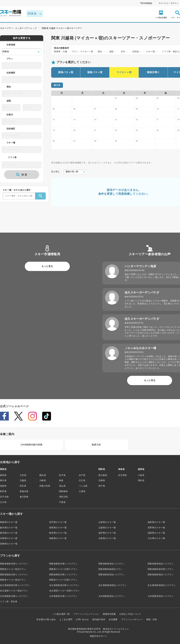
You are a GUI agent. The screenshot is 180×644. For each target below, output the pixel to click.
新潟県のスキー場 (9, 533)
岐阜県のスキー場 (58, 533)
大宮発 (23, 475)
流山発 (62, 486)
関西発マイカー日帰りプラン (63, 580)
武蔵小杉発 (45, 486)
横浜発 (43, 475)
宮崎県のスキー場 (9, 544)
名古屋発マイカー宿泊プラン (14, 591)
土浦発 (82, 491)
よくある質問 (66, 619)
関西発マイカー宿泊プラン (13, 580)
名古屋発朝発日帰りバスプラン (15, 585)
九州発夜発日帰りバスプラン (63, 596)
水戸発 (82, 475)
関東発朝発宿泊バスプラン (111, 564)
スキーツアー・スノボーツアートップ (18, 28)
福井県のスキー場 (107, 533)
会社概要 (113, 619)
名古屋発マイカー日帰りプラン (64, 591)
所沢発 (23, 486)
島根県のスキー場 (58, 538)
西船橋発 (63, 491)
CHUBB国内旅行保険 (31, 445)
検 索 (22, 175)
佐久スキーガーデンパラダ (142, 292)
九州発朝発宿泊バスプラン (111, 596)
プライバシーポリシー (132, 619)
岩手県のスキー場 (58, 522)
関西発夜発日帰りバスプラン (63, 575)
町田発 (3, 491)
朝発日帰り (153, 72)
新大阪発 (103, 475)
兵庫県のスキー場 (9, 538)
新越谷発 (24, 491)
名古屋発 (122, 475)
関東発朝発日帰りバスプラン (14, 564)
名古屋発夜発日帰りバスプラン (64, 585)
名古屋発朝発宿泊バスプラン (112, 585)
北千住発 (4, 497)
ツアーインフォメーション (86, 614)
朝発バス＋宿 (95, 72)
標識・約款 (152, 619)
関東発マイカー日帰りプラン (63, 569)
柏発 (61, 480)
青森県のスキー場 (9, 522)
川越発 (23, 480)
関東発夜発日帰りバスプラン (63, 564)
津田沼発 (63, 497)
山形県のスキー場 (107, 522)
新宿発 (3, 475)
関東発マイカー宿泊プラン (13, 569)
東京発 (3, 480)
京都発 (102, 480)
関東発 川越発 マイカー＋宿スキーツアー (62, 28)
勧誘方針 (96, 445)
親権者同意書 (109, 614)
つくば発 (83, 486)
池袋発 (3, 486)
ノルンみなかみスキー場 (140, 348)
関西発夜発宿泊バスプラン (111, 575)
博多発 (141, 480)
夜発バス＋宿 (66, 72)
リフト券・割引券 (9, 602)
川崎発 (43, 480)
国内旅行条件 (99, 619)
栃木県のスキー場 (9, 528)
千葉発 (62, 502)
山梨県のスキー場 (107, 528)
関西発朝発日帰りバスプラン (14, 575)
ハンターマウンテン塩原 (140, 266)
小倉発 (141, 475)
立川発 (3, 502)
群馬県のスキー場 (58, 528)
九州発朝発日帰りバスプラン (14, 596)
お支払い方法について (130, 614)
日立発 (82, 480)
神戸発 (102, 486)
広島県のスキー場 (107, 538)
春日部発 (24, 497)
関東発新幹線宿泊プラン (110, 569)
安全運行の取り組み (46, 619)
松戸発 (62, 475)
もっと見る (47, 266)
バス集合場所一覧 (61, 614)
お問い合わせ (82, 619)
